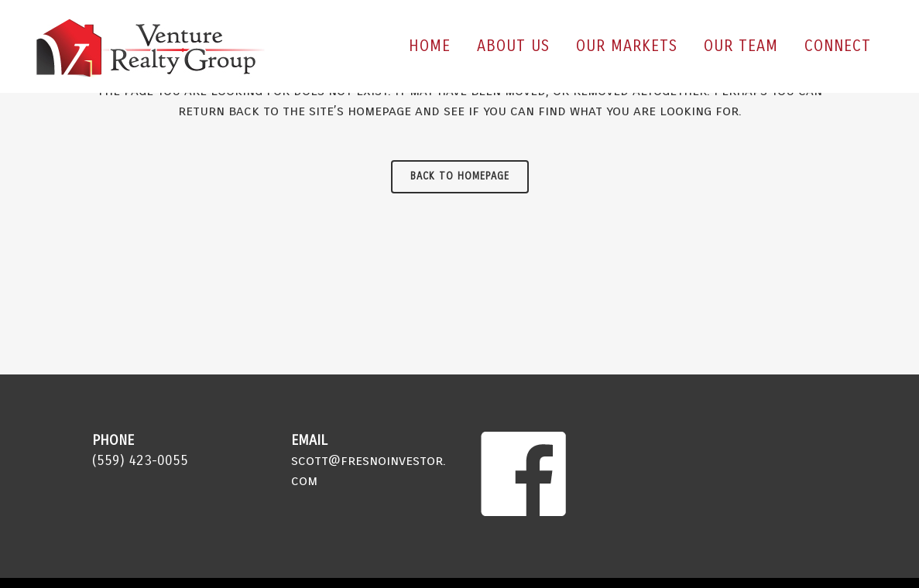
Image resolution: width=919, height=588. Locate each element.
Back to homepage (460, 176)
